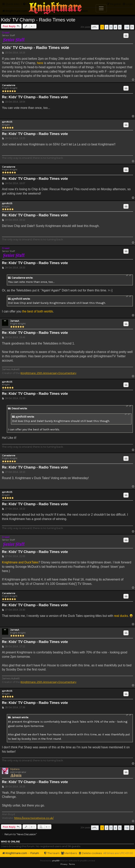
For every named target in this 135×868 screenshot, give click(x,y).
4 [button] (115, 27)
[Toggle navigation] (101, 8)
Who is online (10, 842)
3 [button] (111, 27)
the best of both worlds (38, 311)
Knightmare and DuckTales (20, 562)
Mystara (15, 769)
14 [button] (127, 27)
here (40, 63)
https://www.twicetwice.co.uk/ (34, 818)
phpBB (56, 861)
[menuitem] (90, 853)
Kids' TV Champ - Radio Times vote (38, 20)
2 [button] (106, 27)
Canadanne (9, 85)
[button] (95, 27)
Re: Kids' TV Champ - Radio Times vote (35, 97)
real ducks (121, 616)
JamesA (15, 321)
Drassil (6, 33)
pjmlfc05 (7, 122)
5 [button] (120, 27)
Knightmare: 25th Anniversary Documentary (48, 373)
